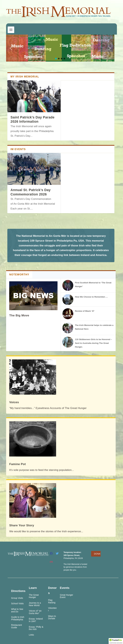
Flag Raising (52, 601)
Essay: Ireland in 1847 (36, 620)
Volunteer (52, 609)
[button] (11, 48)
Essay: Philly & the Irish (36, 628)
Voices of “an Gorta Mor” (35, 612)
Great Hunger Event (67, 596)
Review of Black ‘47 (85, 311)
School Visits (17, 603)
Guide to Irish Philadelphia (18, 618)
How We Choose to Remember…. (91, 297)
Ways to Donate (52, 617)
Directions (18, 591)
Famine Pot (18, 464)
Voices (14, 402)
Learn (33, 588)
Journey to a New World (35, 604)
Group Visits (17, 598)
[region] (60, 48)
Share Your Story (22, 525)
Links (31, 635)
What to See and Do (17, 610)
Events (65, 588)
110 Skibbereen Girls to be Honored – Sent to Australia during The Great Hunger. (93, 343)
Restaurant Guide (16, 626)
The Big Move (19, 315)
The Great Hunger (34, 596)
